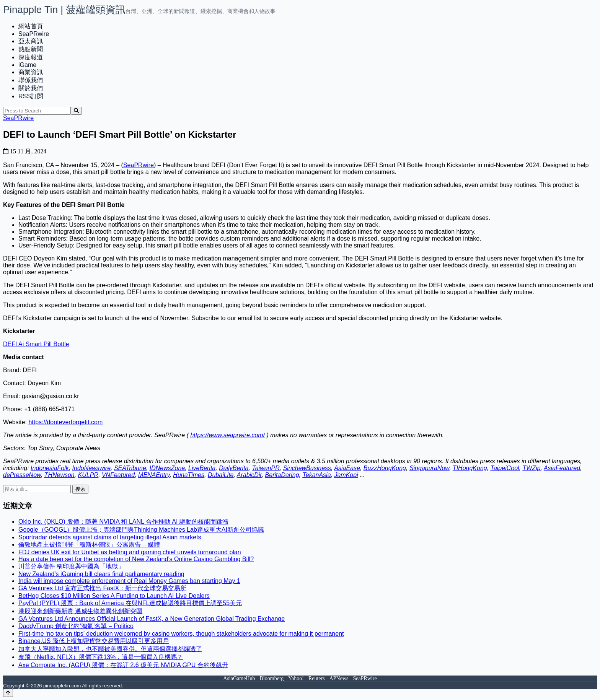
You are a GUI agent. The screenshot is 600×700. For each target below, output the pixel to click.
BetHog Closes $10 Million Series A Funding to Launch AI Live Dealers (114, 596)
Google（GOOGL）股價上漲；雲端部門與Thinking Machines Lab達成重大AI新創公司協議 (141, 530)
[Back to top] (8, 693)
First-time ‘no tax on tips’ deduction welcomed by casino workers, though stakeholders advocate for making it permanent (181, 634)
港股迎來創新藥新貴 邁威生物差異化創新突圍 (80, 611)
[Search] (76, 111)
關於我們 (31, 88)
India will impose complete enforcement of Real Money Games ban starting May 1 (129, 581)
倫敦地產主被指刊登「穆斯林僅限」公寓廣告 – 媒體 (89, 545)
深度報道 (31, 57)
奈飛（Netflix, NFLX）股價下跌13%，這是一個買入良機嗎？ (101, 657)
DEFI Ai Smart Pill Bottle (36, 344)
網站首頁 (31, 26)
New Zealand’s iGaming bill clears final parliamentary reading (101, 574)
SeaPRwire (34, 34)
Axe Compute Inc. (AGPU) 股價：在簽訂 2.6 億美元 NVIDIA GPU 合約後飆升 (123, 665)
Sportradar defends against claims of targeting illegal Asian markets (110, 537)
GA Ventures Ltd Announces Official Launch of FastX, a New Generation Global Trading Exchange (152, 619)
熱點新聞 (31, 49)
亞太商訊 (31, 41)
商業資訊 (31, 72)
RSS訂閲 (31, 96)
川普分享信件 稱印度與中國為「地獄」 (71, 566)
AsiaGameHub (239, 678)
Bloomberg (272, 678)
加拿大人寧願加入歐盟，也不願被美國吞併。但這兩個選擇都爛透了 (110, 649)
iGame (27, 65)
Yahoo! (296, 678)
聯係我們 (31, 80)
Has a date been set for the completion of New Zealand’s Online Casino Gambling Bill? (136, 559)
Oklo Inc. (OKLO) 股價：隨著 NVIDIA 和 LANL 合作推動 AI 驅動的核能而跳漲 (123, 522)
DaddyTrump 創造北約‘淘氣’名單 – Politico (76, 626)
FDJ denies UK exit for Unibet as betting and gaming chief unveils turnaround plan (130, 552)
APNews (339, 678)
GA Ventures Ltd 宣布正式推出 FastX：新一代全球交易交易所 (102, 588)
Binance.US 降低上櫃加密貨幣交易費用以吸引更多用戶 (94, 641)
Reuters (317, 678)
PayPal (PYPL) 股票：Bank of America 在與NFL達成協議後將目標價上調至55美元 (130, 603)
